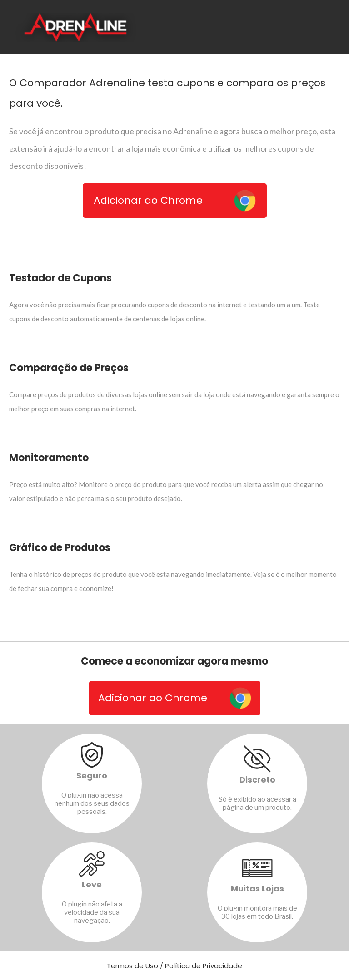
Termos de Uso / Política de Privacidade (174, 966)
